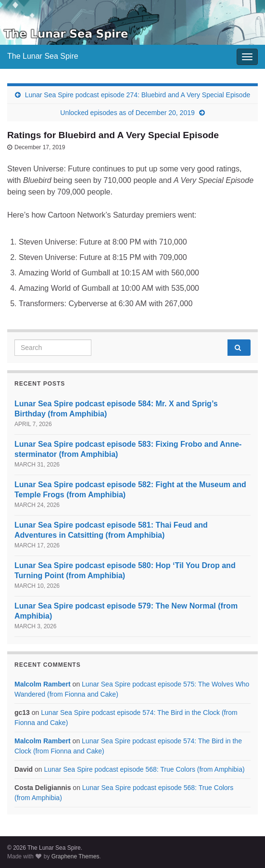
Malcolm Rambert (43, 684)
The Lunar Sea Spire (43, 56)
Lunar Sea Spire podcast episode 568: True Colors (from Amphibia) (144, 769)
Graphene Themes (76, 856)
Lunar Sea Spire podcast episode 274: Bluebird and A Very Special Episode (138, 95)
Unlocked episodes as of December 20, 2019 (127, 113)
